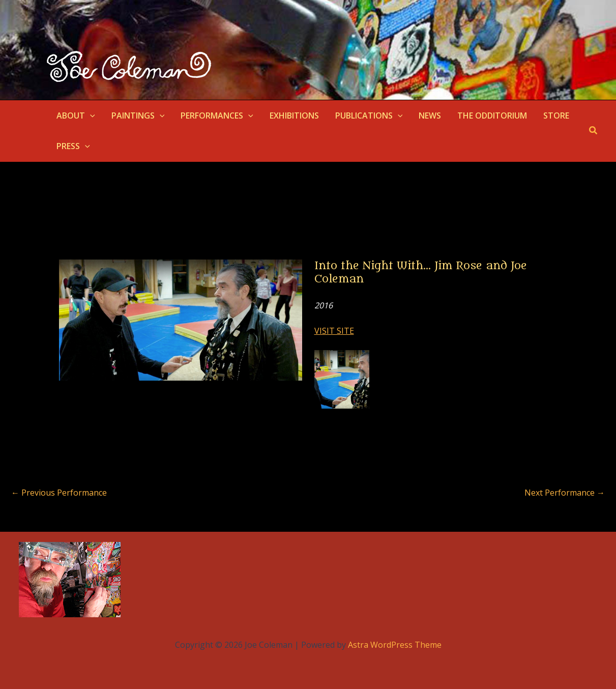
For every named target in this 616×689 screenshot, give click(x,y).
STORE (556, 116)
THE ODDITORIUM (492, 116)
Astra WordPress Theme (395, 645)
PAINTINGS (138, 116)
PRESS (73, 146)
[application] (90, 116)
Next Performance (565, 493)
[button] (594, 131)
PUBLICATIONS (369, 116)
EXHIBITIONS (294, 116)
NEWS (430, 116)
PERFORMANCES (217, 116)
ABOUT (76, 116)
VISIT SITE (334, 331)
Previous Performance (59, 493)
